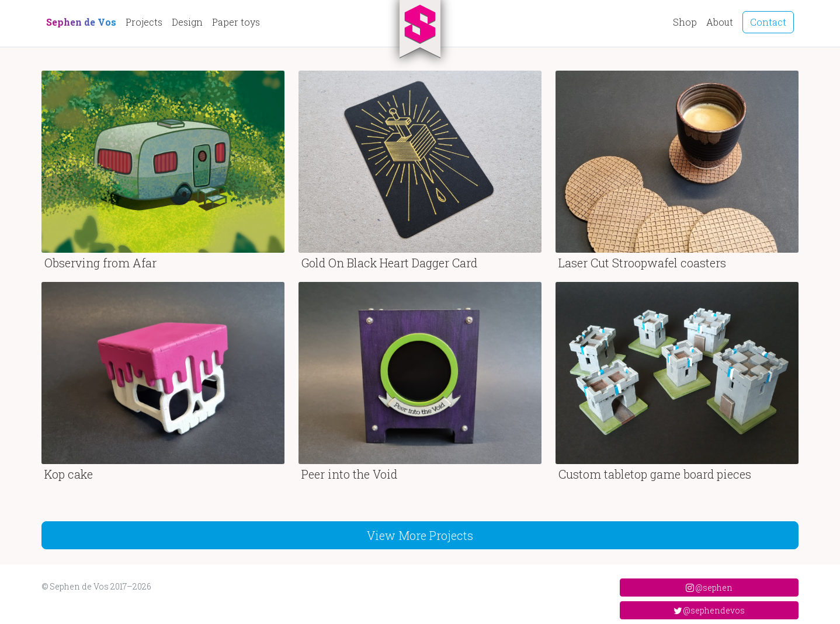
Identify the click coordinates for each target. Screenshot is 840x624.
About (720, 22)
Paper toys (236, 22)
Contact (768, 22)
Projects (144, 22)
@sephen (709, 588)
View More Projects (420, 535)
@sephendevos (709, 610)
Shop (685, 22)
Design (187, 22)
